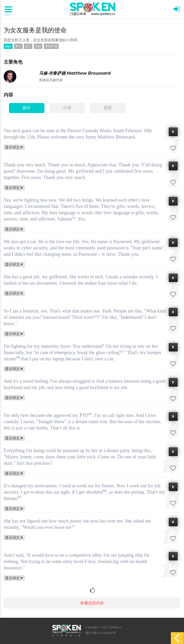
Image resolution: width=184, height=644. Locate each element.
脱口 (28, 46)
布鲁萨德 (51, 46)
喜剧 (38, 46)
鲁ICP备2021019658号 (101, 633)
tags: (8, 46)
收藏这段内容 (92, 603)
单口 (18, 46)
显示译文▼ (14, 147)
